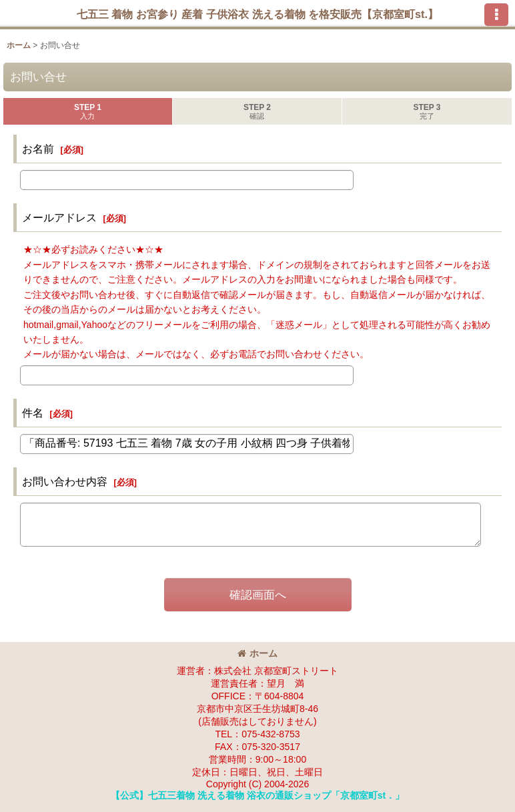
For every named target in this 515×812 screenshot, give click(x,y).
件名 (33, 413)
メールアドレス (59, 217)
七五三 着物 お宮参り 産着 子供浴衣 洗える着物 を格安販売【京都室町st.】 (257, 14)
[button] (496, 15)
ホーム (257, 653)
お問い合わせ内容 (65, 481)
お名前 (38, 149)
